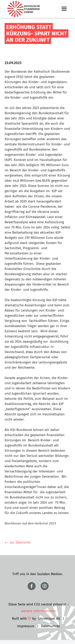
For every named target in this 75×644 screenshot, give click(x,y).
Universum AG (49, 619)
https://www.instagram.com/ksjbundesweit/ (45, 586)
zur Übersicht (20, 542)
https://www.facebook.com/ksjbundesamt (32, 586)
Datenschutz (50, 626)
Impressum (26, 626)
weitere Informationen (38, 611)
